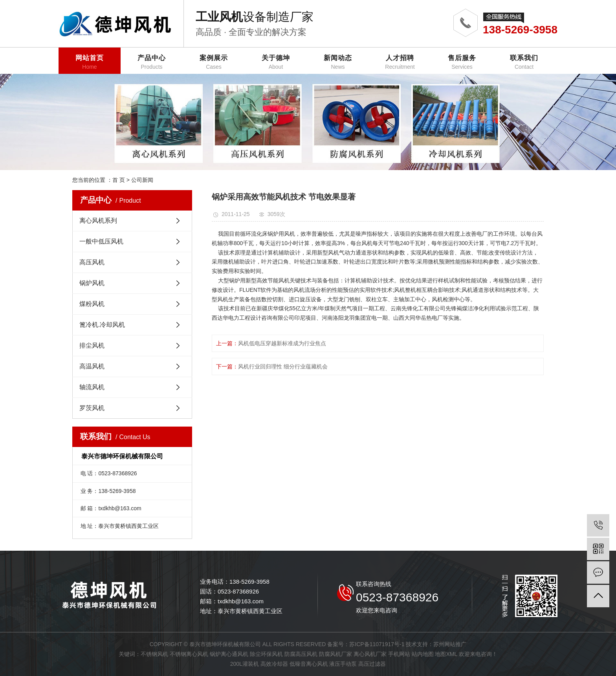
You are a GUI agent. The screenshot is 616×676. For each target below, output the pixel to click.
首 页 (119, 180)
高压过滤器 (372, 664)
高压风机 (92, 262)
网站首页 (90, 62)
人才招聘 (400, 62)
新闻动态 (338, 62)
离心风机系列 (98, 221)
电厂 (482, 234)
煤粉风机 (92, 304)
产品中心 (152, 62)
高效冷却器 (274, 664)
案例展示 (214, 62)
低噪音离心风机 (309, 664)
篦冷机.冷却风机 (102, 325)
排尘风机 (92, 345)
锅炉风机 (92, 283)
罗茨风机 (92, 408)
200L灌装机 (245, 664)
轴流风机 (92, 387)
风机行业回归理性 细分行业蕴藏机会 (283, 366)
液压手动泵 (343, 664)
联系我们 (524, 62)
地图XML (446, 654)
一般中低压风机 (101, 241)
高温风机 (92, 366)
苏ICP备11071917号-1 (377, 644)
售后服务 (462, 62)
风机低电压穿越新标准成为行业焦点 (282, 343)
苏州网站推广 (450, 644)
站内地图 (423, 654)
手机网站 (399, 654)
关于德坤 (276, 62)
